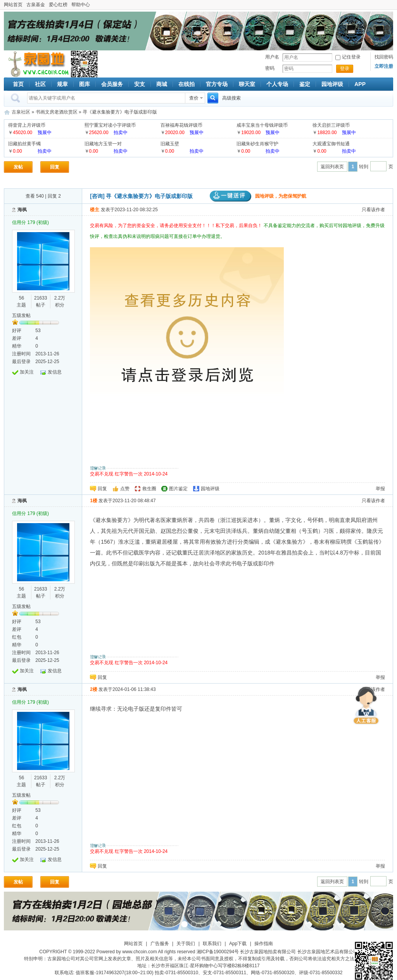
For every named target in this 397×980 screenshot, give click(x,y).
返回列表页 (332, 167)
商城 (162, 84)
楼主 (95, 210)
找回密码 (384, 57)
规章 (62, 84)
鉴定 (305, 84)
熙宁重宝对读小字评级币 (110, 125)
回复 (55, 167)
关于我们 (186, 944)
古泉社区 (37, 64)
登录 (345, 69)
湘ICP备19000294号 (218, 952)
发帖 (18, 167)
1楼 (94, 501)
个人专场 (277, 84)
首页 (18, 84)
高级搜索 (231, 98)
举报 (380, 489)
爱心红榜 (58, 5)
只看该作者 (373, 210)
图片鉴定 (178, 489)
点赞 (125, 489)
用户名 (272, 57)
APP (360, 84)
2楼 (94, 689)
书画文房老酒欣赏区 (57, 112)
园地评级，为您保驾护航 (258, 196)
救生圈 (149, 489)
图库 (85, 84)
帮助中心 (81, 5)
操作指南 (264, 944)
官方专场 (217, 84)
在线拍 (186, 84)
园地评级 (332, 84)
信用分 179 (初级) (30, 222)
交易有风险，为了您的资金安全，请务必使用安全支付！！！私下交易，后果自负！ (177, 226)
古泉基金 (36, 5)
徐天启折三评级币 (331, 125)
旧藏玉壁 (170, 144)
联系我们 (212, 944)
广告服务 (160, 944)
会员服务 (112, 84)
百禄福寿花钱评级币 (181, 125)
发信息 (55, 372)
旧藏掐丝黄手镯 (24, 144)
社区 (40, 84)
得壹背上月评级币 (27, 125)
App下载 (238, 944)
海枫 (22, 210)
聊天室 (247, 84)
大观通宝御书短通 (331, 144)
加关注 (27, 372)
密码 (270, 68)
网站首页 (13, 5)
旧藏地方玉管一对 (103, 144)
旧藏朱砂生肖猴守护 (257, 144)
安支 (140, 84)
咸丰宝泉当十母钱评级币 (262, 125)
